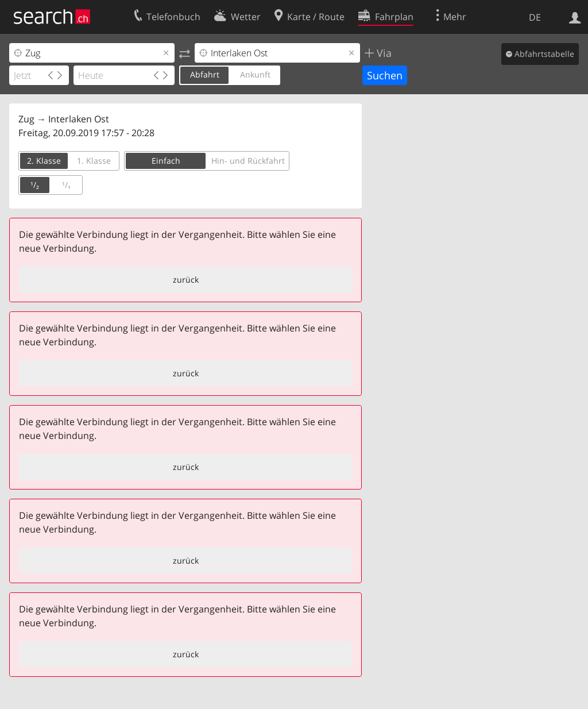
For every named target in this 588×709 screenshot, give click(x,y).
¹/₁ (66, 185)
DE (535, 17)
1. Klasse (94, 161)
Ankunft (255, 74)
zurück (186, 280)
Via (383, 53)
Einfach (166, 161)
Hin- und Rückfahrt (248, 161)
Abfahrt (205, 74)
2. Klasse (44, 161)
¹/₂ (35, 185)
